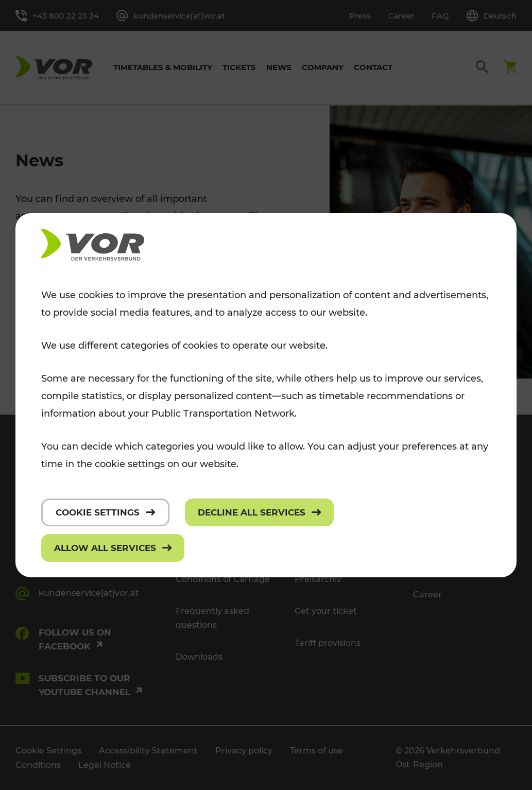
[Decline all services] (259, 512)
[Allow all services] (113, 548)
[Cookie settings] (105, 512)
